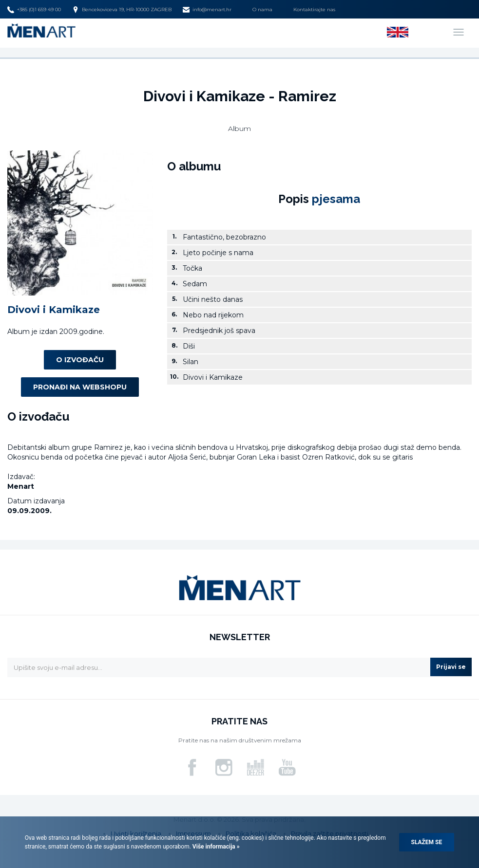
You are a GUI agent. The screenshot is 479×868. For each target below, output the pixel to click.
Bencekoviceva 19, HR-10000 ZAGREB (122, 10)
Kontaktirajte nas (314, 9)
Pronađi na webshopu (80, 387)
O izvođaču (80, 360)
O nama (262, 9)
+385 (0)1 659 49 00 (34, 10)
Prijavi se (451, 667)
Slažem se (427, 842)
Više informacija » (215, 847)
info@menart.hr (207, 10)
